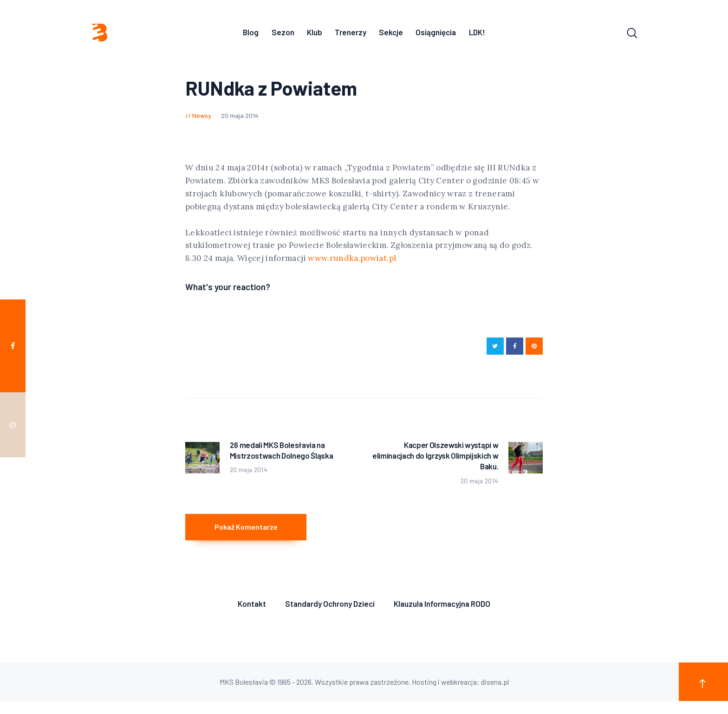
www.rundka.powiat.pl (352, 261)
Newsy (202, 118)
